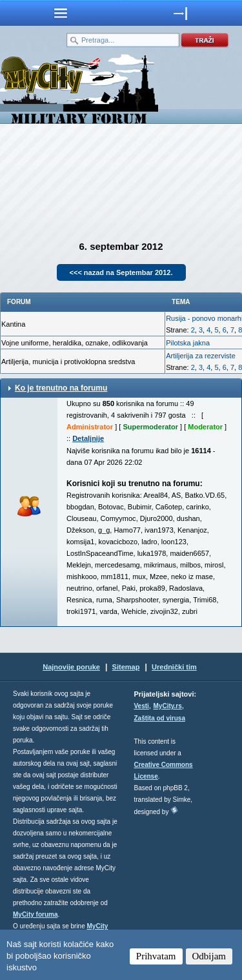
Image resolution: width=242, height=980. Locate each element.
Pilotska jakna (188, 343)
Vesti (142, 706)
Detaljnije (88, 438)
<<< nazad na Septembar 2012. (121, 272)
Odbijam (209, 956)
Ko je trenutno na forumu (61, 388)
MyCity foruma (35, 914)
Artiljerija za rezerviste (201, 356)
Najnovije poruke (71, 667)
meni (61, 13)
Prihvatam (156, 956)
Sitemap (126, 667)
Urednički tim (174, 667)
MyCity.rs (168, 706)
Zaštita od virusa (160, 718)
